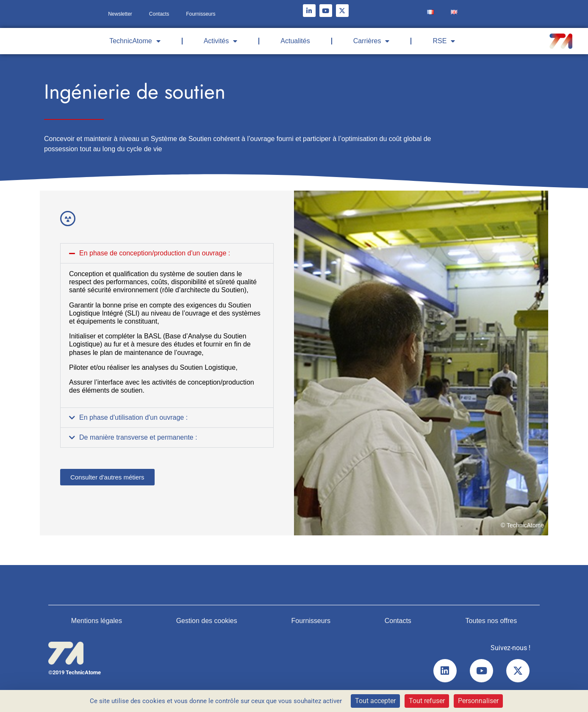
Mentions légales (97, 621)
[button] (167, 253)
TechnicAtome (135, 41)
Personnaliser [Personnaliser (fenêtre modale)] (478, 701)
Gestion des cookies (207, 621)
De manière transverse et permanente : (138, 437)
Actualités (295, 41)
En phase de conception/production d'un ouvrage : (155, 253)
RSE (444, 41)
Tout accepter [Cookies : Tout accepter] (375, 701)
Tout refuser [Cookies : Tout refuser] (427, 701)
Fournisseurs (201, 14)
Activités (221, 41)
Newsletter (120, 14)
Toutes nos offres (491, 621)
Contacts (159, 14)
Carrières (372, 41)
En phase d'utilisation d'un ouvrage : (133, 417)
